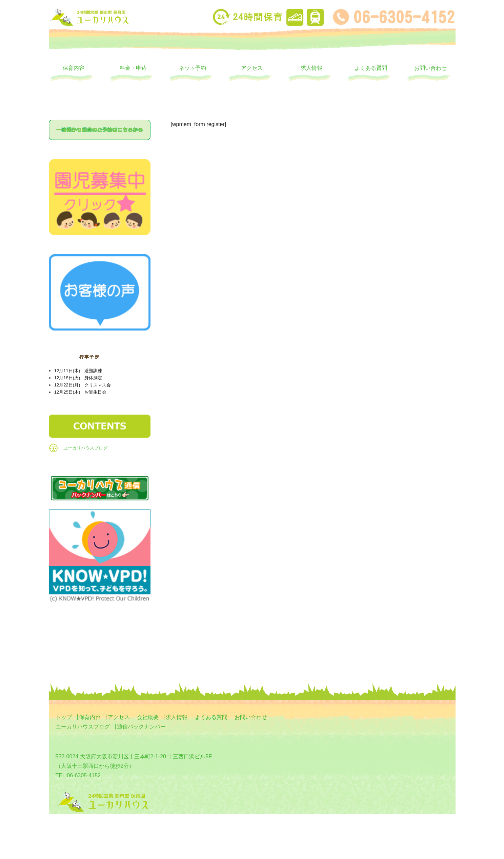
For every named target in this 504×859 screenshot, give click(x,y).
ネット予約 (193, 68)
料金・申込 (133, 68)
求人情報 (311, 68)
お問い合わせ (430, 68)
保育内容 (74, 68)
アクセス (252, 68)
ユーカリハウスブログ (85, 448)
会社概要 (148, 717)
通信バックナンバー (141, 727)
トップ (64, 717)
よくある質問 (371, 68)
